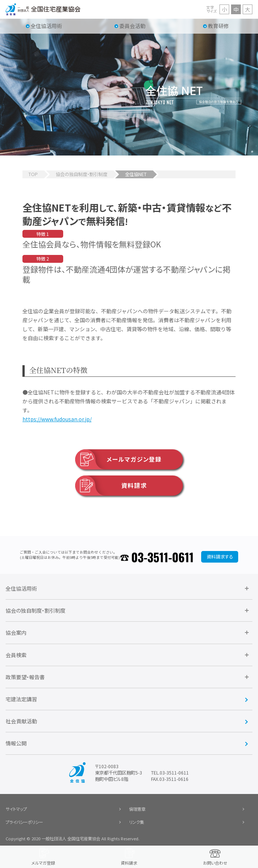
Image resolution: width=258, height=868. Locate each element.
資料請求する (220, 557)
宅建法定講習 (21, 699)
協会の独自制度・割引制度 (82, 174)
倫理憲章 (137, 809)
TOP (33, 174)
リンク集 (136, 822)
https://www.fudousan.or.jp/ (57, 419)
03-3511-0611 (162, 557)
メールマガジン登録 (118, 459)
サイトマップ (16, 809)
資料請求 (111, 486)
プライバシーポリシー (24, 822)
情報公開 (16, 743)
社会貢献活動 (21, 721)
